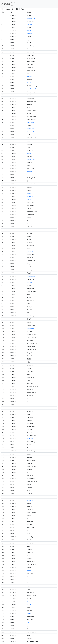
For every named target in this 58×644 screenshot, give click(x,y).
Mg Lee (29, 571)
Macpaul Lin (31, 328)
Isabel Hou (30, 196)
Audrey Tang (31, 31)
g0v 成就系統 (5, 4)
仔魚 (28, 601)
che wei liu (30, 251)
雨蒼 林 (29, 83)
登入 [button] (12, 5)
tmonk (29, 604)
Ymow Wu (30, 153)
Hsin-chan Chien (32, 132)
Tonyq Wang (31, 500)
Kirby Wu (30, 77)
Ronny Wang (31, 123)
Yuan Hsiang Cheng (33, 89)
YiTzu (29, 623)
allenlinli (30, 282)
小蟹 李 (29, 199)
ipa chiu (29, 24)
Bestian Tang (31, 129)
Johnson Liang (31, 159)
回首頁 (13, 2)
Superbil (30, 34)
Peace (29, 614)
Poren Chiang (31, 276)
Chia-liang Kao (31, 18)
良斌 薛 (29, 193)
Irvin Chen (30, 439)
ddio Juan (30, 172)
